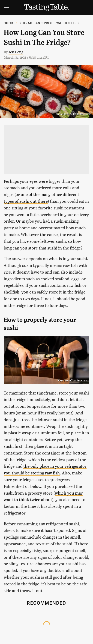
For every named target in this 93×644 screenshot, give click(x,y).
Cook (9, 23)
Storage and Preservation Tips (49, 23)
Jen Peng (16, 52)
